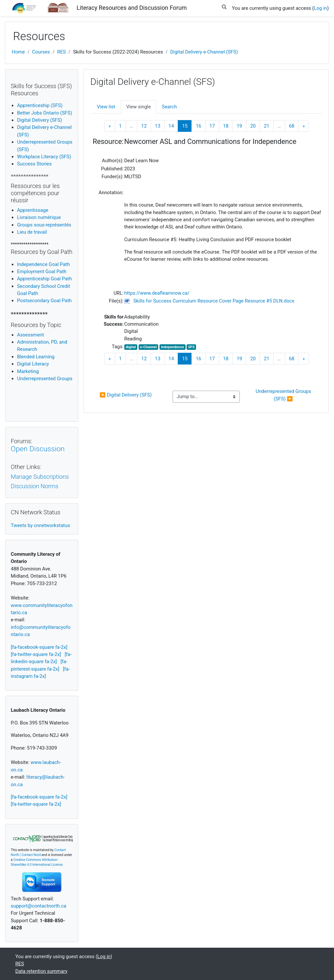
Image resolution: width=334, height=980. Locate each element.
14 (171, 126)
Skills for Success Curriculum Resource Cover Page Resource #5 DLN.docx (214, 301)
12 (144, 126)
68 (292, 126)
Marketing (28, 371)
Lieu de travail (32, 232)
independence (172, 347)
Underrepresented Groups (45, 379)
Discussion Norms (35, 486)
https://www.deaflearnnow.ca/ (157, 293)
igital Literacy (33, 364)
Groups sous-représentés (44, 225)
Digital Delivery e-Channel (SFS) (204, 52)
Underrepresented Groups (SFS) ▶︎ (284, 395)
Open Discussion (38, 449)
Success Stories (34, 164)
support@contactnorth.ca (38, 906)
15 (187, 126)
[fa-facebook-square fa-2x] (39, 647)
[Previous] (110, 126)
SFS (191, 347)
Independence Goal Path (43, 264)
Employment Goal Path (42, 272)
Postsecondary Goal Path (44, 301)
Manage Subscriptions (40, 477)
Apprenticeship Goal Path (44, 279)
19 (239, 126)
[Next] (304, 126)
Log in (320, 8)
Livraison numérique (39, 217)
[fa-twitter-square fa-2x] (36, 654)
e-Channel (148, 347)
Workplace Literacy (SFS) (44, 157)
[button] (224, 6)
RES (61, 52)
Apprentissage (33, 210)
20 (253, 126)
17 (212, 126)
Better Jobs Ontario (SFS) (45, 113)
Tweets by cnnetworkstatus (40, 525)
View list (106, 107)
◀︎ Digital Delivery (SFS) (126, 395)
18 (226, 126)
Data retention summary (41, 971)
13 (158, 126)
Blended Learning (36, 357)
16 (198, 126)
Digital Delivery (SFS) (39, 120)
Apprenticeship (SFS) (40, 105)
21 (267, 126)
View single (138, 107)
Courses (41, 52)
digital (131, 347)
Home (18, 52)
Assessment (30, 335)
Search (169, 107)
